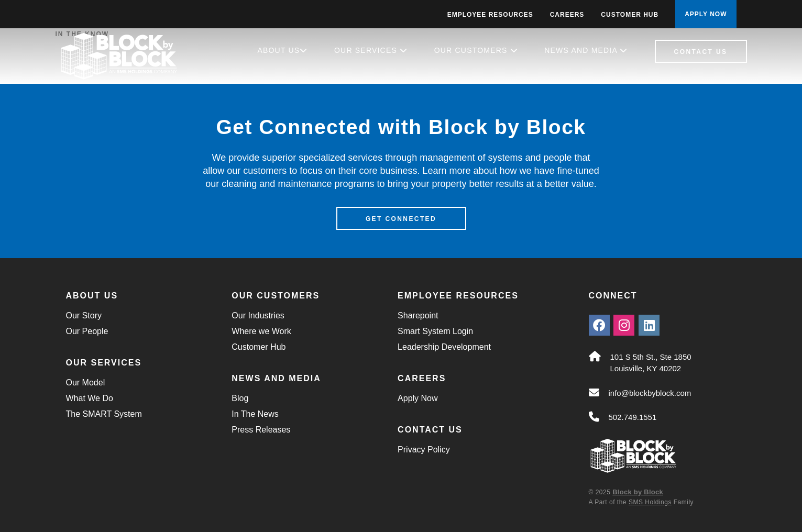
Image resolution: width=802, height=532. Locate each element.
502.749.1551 (633, 417)
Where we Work (261, 331)
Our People (87, 331)
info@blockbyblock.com (650, 393)
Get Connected (401, 219)
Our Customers (476, 50)
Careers (567, 15)
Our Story (84, 315)
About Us (282, 50)
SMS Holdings (650, 502)
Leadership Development (444, 347)
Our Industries (258, 315)
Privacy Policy (424, 450)
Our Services (371, 50)
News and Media (586, 50)
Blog (240, 398)
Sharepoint (418, 315)
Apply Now (418, 398)
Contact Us (701, 52)
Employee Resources (490, 15)
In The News (255, 414)
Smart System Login (435, 331)
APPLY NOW (706, 14)
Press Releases (261, 430)
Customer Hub (630, 15)
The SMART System (104, 414)
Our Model (86, 383)
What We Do (90, 398)
